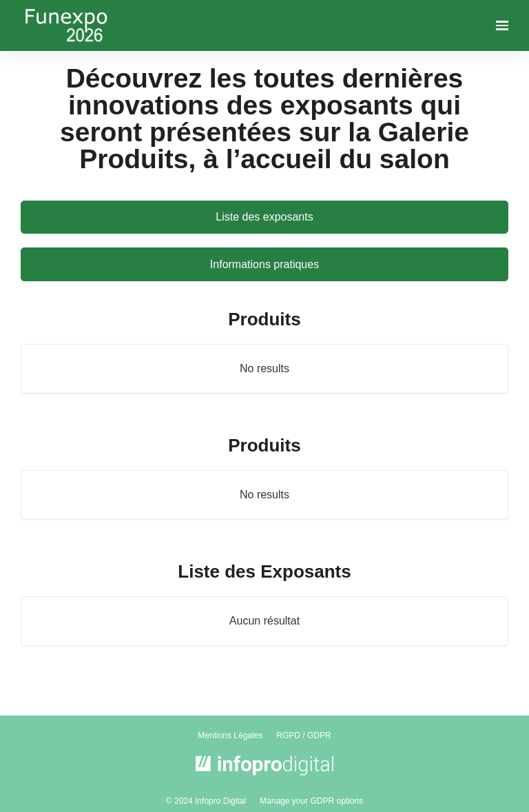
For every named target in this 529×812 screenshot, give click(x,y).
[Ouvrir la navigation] (502, 26)
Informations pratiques (264, 264)
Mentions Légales (230, 735)
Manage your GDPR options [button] (311, 801)
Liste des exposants (264, 217)
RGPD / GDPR (303, 735)
